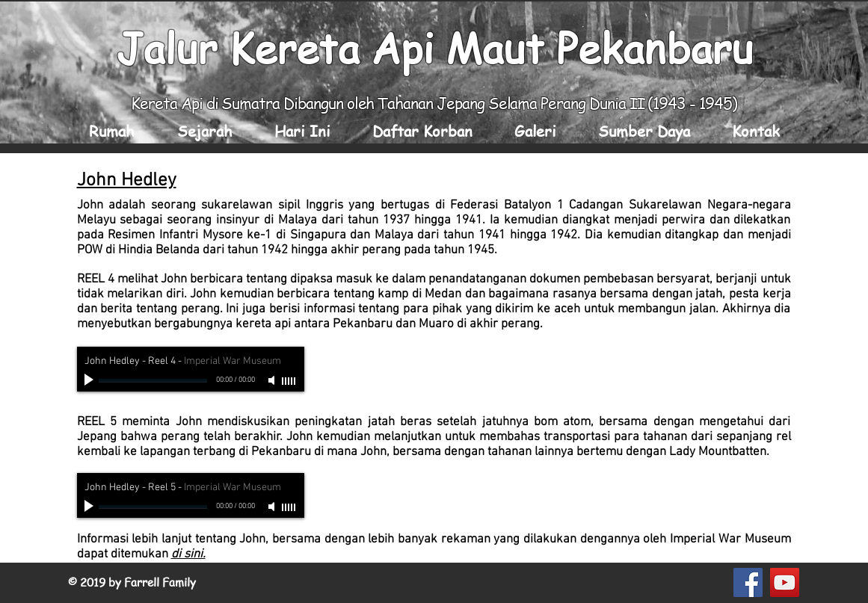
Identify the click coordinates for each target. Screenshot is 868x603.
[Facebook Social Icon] (748, 582)
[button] (205, 131)
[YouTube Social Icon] (785, 582)
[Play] (90, 380)
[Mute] (273, 380)
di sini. (188, 554)
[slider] (289, 381)
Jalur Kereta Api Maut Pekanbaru (434, 47)
